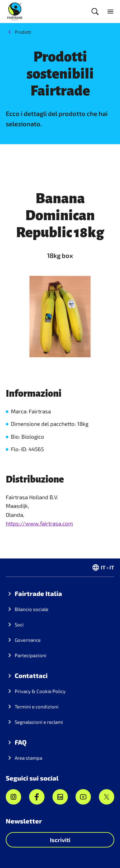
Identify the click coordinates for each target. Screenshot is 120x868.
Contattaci (31, 675)
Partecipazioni (31, 655)
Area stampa (28, 758)
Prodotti (23, 32)
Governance (28, 640)
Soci (19, 624)
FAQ (21, 742)
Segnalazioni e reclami (39, 722)
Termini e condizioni (37, 707)
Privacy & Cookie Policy (40, 691)
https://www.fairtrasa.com (39, 523)
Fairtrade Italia (38, 593)
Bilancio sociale (32, 609)
